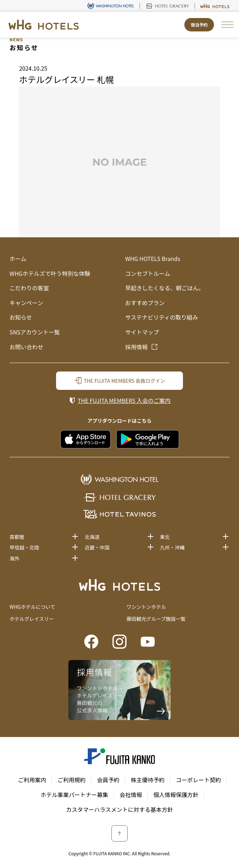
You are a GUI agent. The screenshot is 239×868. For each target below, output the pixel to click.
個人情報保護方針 (176, 795)
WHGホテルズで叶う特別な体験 (50, 273)
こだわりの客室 (29, 288)
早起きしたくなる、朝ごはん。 (165, 288)
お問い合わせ (26, 347)
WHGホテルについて (32, 607)
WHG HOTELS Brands (153, 258)
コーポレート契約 (198, 780)
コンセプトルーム (148, 273)
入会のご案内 (124, 400)
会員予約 (108, 780)
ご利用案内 (32, 780)
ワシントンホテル (146, 607)
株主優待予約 (148, 780)
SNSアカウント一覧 (35, 332)
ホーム (18, 258)
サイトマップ (142, 332)
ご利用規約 (72, 780)
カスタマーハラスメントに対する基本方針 (119, 809)
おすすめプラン (145, 303)
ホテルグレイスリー (32, 619)
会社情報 (131, 795)
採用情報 (136, 347)
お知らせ (21, 317)
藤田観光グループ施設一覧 (156, 619)
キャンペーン (26, 303)
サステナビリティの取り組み (162, 317)
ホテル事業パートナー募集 (74, 795)
